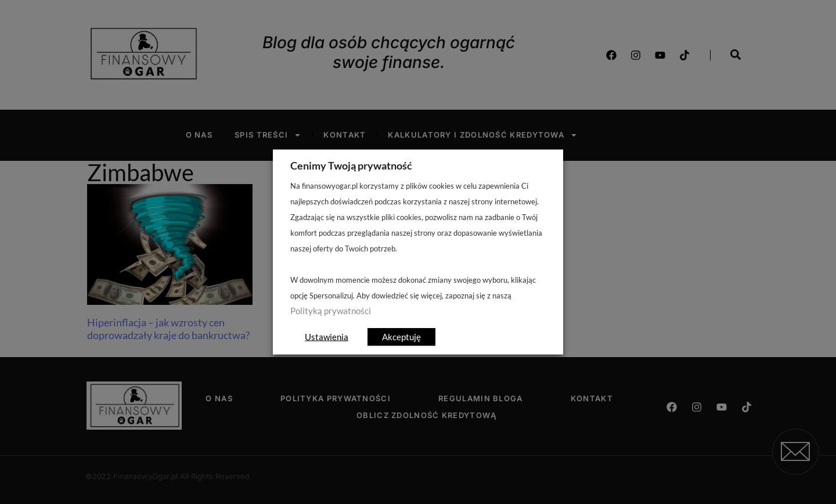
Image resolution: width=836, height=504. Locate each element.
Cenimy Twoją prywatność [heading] (351, 165)
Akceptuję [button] (401, 337)
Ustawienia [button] (327, 337)
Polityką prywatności (331, 311)
